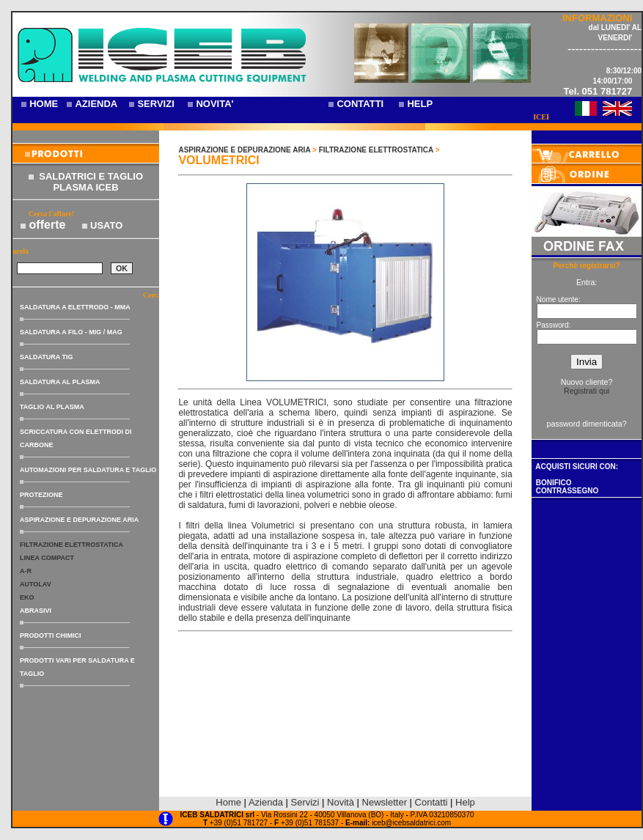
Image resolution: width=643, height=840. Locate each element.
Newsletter (385, 802)
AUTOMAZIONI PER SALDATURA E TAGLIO (88, 470)
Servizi (306, 802)
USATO (106, 225)
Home (228, 802)
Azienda (266, 802)
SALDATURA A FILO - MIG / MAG (71, 332)
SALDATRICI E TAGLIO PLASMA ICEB (91, 182)
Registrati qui (587, 391)
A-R (26, 571)
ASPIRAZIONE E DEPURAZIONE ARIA (79, 520)
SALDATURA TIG (47, 357)
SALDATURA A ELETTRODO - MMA (75, 307)
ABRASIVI (36, 611)
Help (465, 802)
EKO (27, 597)
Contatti (431, 802)
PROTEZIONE (41, 495)
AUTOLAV (36, 584)
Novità (341, 802)
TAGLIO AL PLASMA (52, 407)
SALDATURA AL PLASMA (60, 382)
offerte (48, 225)
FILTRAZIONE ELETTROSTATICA (71, 545)
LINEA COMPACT (47, 558)
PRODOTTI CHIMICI (51, 635)
